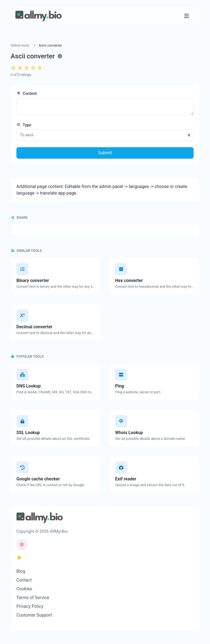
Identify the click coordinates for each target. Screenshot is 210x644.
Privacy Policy (30, 606)
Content (27, 94)
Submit (105, 153)
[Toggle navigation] (187, 16)
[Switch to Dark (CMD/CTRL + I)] (19, 558)
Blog (21, 571)
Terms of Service (33, 598)
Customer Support (34, 615)
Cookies (24, 589)
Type (24, 125)
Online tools (20, 45)
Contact (24, 580)
